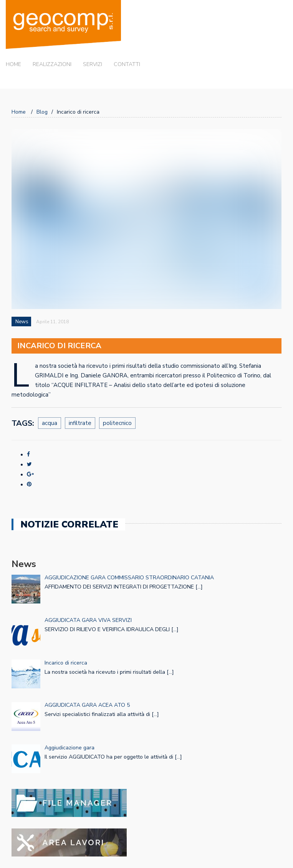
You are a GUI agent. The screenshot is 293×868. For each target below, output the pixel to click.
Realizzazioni (52, 64)
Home (13, 64)
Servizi (93, 64)
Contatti (127, 64)
